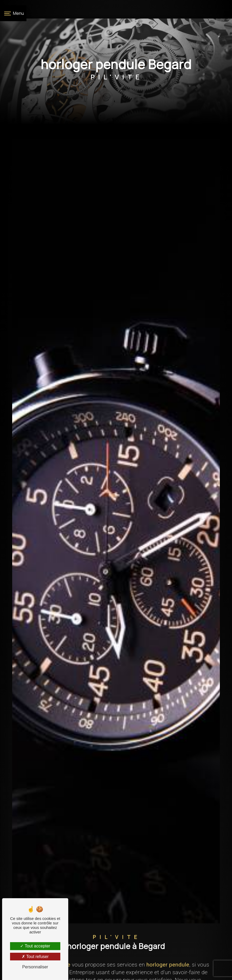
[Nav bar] (13, 13)
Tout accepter (35, 946)
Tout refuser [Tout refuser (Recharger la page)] (35, 957)
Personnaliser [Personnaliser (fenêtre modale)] (35, 967)
